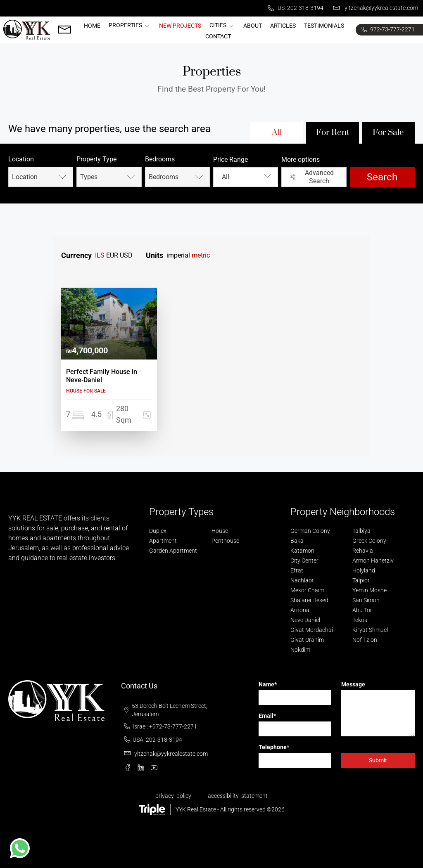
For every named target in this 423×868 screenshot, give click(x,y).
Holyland (364, 570)
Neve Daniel (305, 620)
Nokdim (300, 650)
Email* (267, 716)
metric (201, 255)
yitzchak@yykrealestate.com (374, 8)
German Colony (310, 531)
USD (126, 255)
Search (382, 177)
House (220, 531)
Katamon (302, 551)
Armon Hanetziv (373, 561)
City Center (304, 561)
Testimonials (324, 26)
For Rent (333, 132)
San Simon (366, 600)
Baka (297, 541)
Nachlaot (302, 580)
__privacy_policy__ (173, 796)
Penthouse (225, 541)
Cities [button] (222, 25)
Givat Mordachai (312, 630)
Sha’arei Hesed (309, 600)
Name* (268, 684)
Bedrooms (160, 159)
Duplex (158, 531)
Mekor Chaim (307, 590)
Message (353, 684)
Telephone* (274, 747)
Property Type (96, 159)
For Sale (388, 132)
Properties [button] (130, 25)
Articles (283, 26)
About (253, 26)
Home (92, 26)
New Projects (180, 26)
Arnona (300, 610)
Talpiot (361, 580)
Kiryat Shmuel (370, 630)
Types (109, 177)
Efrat (297, 570)
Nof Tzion (365, 640)
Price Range (231, 160)
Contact (218, 36)
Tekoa (360, 620)
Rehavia (363, 551)
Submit (378, 760)
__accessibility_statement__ (238, 796)
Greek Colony (369, 541)
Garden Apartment (173, 551)
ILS (100, 255)
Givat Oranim (307, 640)
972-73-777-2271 (387, 30)
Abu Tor (362, 610)
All (277, 132)
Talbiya (361, 531)
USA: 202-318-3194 (152, 740)
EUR (112, 255)
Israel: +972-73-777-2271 (159, 726)
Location (21, 159)
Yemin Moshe (370, 590)
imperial (178, 255)
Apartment (163, 541)
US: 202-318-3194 (294, 8)
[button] (20, 848)
